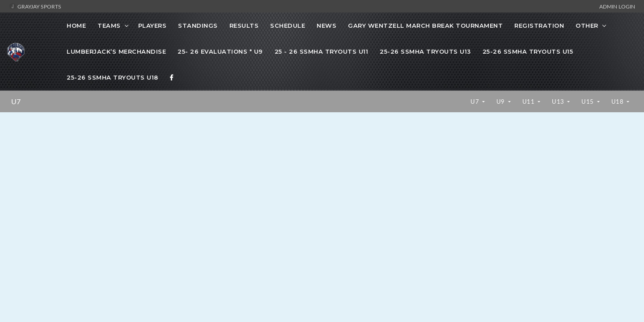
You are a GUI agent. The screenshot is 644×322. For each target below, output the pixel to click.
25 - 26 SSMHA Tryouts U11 (322, 51)
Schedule (288, 25)
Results (244, 25)
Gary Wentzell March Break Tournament (425, 25)
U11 (529, 102)
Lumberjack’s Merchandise (116, 51)
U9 (502, 102)
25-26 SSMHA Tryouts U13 (425, 51)
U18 (618, 102)
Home (76, 25)
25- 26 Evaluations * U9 (220, 51)
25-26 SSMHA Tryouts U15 (528, 51)
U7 (16, 102)
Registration (539, 25)
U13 (559, 102)
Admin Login (617, 6)
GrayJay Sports (35, 6)
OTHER (587, 25)
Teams (109, 25)
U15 (588, 102)
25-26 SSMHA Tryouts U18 (112, 77)
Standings (198, 25)
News (326, 25)
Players (153, 25)
